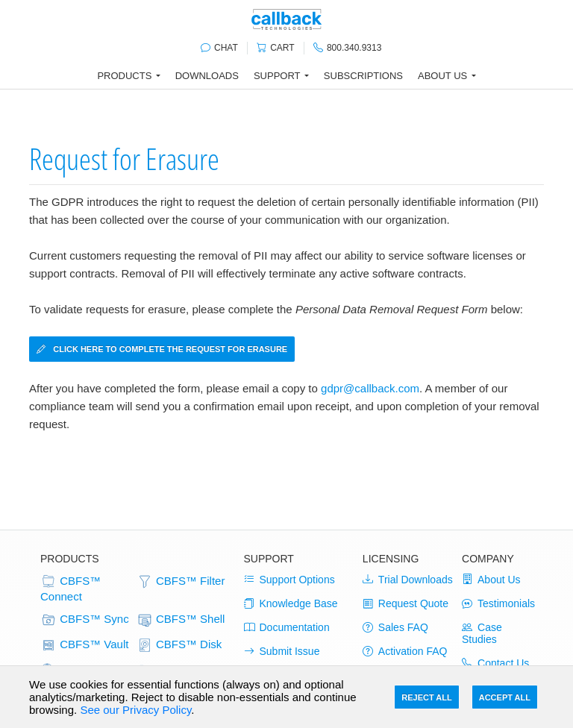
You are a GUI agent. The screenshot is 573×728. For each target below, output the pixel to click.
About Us (491, 580)
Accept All (505, 697)
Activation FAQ (405, 651)
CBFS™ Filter (181, 582)
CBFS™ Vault (84, 645)
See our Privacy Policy (135, 710)
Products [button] (124, 76)
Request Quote (406, 603)
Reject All (426, 697)
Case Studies (482, 633)
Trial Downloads (408, 580)
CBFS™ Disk (179, 645)
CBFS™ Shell (181, 620)
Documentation (287, 627)
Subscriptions (363, 76)
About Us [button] (442, 76)
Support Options (289, 580)
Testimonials (498, 603)
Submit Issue (282, 651)
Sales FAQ (395, 627)
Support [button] (277, 76)
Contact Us (495, 663)
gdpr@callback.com (370, 388)
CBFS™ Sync (85, 620)
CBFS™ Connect (71, 588)
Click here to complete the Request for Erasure (162, 349)
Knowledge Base (291, 603)
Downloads (207, 76)
